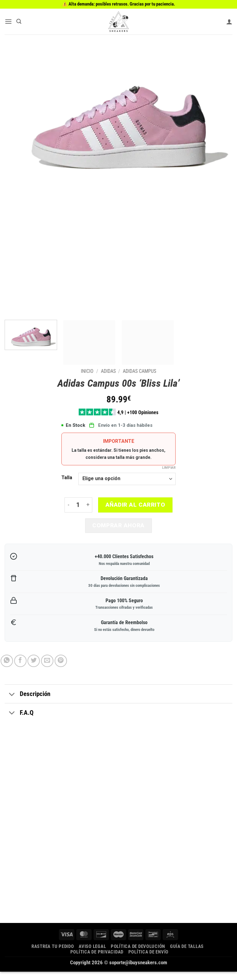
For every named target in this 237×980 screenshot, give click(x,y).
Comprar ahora (118, 527)
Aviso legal (92, 955)
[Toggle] (12, 703)
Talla (67, 480)
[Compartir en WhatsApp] (7, 669)
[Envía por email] (47, 669)
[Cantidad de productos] (78, 507)
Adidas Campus (139, 371)
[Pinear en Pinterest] (61, 669)
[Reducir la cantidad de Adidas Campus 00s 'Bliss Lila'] (68, 507)
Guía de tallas (187, 955)
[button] (9, 21)
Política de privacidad (97, 960)
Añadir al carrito (135, 507)
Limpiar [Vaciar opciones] (169, 469)
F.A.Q (19, 722)
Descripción (27, 703)
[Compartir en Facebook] (20, 669)
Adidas (108, 371)
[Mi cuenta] (229, 22)
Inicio (87, 371)
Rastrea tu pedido (53, 955)
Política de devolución (138, 955)
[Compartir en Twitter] (34, 669)
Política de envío (149, 960)
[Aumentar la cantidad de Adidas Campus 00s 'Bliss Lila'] (88, 507)
